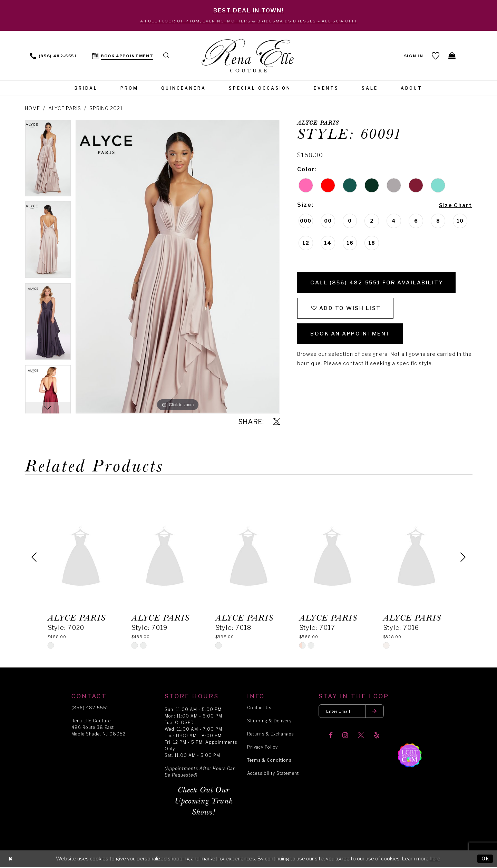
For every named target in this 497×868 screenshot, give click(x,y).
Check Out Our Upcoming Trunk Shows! (204, 802)
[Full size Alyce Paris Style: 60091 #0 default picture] (178, 267)
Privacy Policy (262, 748)
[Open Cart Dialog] (452, 56)
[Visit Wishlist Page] (435, 56)
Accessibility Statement (273, 774)
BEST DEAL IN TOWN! (248, 11)
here (435, 859)
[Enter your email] (353, 712)
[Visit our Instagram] (345, 737)
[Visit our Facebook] (331, 737)
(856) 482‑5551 (90, 708)
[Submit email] (378, 712)
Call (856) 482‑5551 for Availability (382, 284)
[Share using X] (277, 423)
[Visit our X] (361, 737)
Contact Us (259, 708)
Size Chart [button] (454, 206)
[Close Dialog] (11, 860)
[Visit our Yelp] (377, 737)
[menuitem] (54, 56)
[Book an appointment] (123, 56)
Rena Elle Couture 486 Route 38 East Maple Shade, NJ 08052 (99, 728)
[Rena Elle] (249, 57)
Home (32, 109)
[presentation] (81, 558)
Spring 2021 (106, 109)
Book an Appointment (353, 338)
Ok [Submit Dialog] (485, 859)
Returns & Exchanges (270, 735)
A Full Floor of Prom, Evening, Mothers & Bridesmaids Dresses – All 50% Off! (248, 22)
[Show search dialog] (167, 56)
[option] (48, 161)
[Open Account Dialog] (413, 56)
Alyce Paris (65, 109)
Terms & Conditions (269, 761)
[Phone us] (54, 56)
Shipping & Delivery (269, 721)
